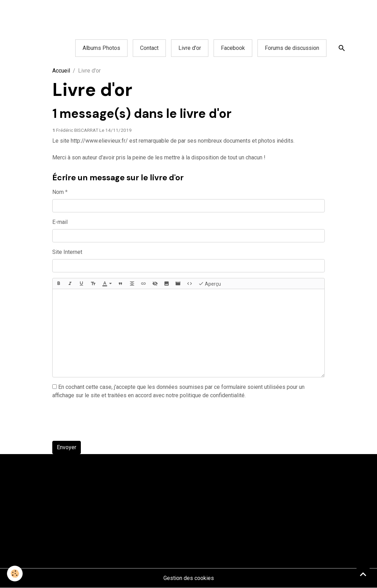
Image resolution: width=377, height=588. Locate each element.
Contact (149, 48)
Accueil (61, 71)
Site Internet (67, 252)
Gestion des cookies (189, 578)
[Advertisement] (127, 16)
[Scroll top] (363, 574)
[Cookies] (15, 574)
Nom (58, 192)
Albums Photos (101, 48)
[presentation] (105, 422)
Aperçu (210, 284)
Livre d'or (190, 48)
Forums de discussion (292, 48)
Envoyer (67, 447)
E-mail (60, 222)
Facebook (233, 48)
